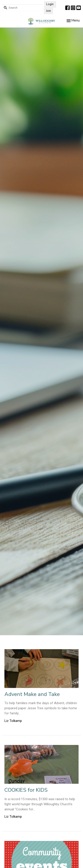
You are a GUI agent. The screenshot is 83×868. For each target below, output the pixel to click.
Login (50, 4)
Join (48, 11)
